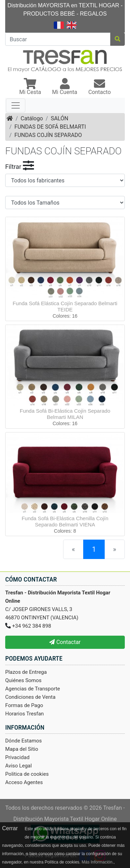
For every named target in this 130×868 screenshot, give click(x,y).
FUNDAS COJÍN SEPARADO (48, 135)
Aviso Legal (19, 766)
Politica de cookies (27, 774)
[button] (30, 87)
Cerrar (10, 828)
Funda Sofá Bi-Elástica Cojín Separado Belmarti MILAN (65, 414)
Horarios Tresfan (24, 714)
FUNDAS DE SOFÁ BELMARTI (50, 127)
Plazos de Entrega (26, 672)
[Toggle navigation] (16, 105)
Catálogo (32, 118)
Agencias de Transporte (33, 689)
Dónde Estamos (24, 741)
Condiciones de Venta (30, 697)
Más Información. (97, 862)
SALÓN (59, 118)
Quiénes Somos (23, 680)
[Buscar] (58, 39)
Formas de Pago (24, 705)
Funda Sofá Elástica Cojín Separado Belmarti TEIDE (65, 306)
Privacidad (17, 757)
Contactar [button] (65, 642)
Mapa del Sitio (22, 749)
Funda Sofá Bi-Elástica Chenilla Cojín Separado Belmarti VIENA (65, 521)
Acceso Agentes (24, 782)
